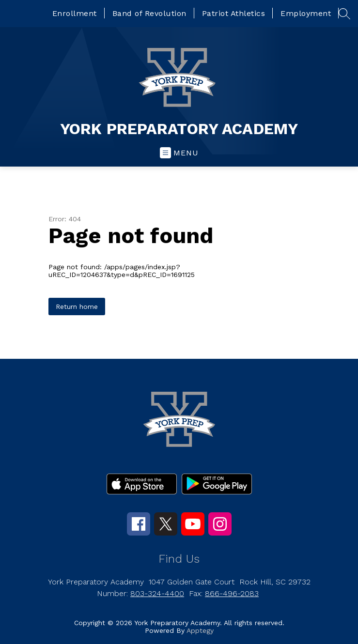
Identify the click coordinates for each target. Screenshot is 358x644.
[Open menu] (179, 153)
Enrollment (75, 13)
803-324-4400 (157, 593)
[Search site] (344, 14)
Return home (77, 307)
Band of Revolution (149, 13)
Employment (306, 13)
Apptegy (200, 630)
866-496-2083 (232, 593)
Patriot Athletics (234, 13)
